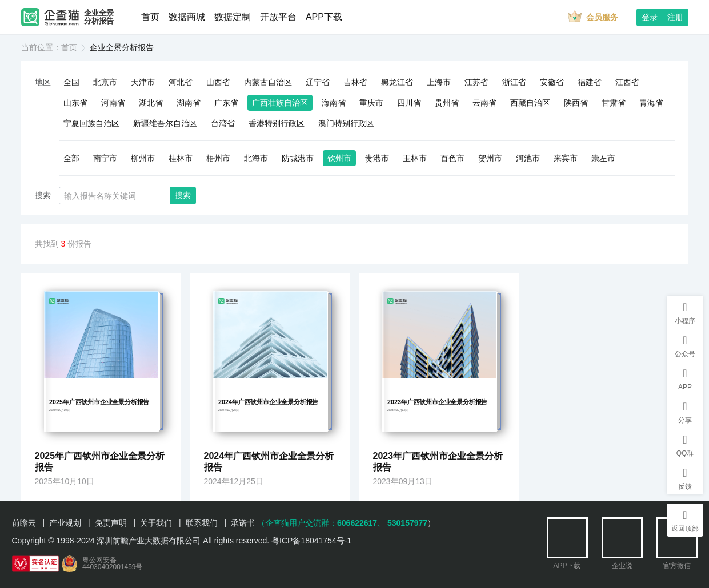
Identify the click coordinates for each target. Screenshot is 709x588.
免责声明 (111, 523)
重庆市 (371, 103)
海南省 (334, 103)
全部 (71, 158)
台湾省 (223, 123)
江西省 (627, 82)
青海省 (651, 103)
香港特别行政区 (277, 123)
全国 (71, 82)
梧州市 (218, 158)
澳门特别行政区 (346, 123)
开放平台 (278, 17)
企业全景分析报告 (99, 17)
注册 (675, 17)
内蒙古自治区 (268, 82)
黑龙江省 (397, 82)
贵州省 (447, 103)
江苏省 (476, 82)
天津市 (143, 82)
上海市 (439, 82)
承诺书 (243, 523)
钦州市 (339, 158)
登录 (650, 17)
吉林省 (355, 82)
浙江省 (514, 82)
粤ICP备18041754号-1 (311, 541)
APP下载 (324, 17)
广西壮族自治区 (280, 103)
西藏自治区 (530, 103)
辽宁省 (318, 82)
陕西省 (576, 103)
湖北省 (151, 103)
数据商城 (187, 17)
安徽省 (552, 82)
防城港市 (298, 158)
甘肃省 (614, 103)
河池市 (528, 158)
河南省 (113, 103)
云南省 (484, 103)
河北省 (181, 82)
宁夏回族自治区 (91, 123)
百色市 (452, 158)
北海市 (256, 158)
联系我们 (202, 523)
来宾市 (566, 158)
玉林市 (415, 158)
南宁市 (105, 158)
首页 (150, 17)
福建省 (590, 82)
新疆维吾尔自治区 (165, 123)
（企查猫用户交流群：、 (321, 523)
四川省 (409, 103)
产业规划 (65, 523)
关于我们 (156, 523)
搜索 (183, 195)
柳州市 (143, 158)
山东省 (75, 103)
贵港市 (377, 158)
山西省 (218, 82)
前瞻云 (24, 523)
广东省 (226, 103)
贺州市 (490, 158)
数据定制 (233, 17)
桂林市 (181, 158)
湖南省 (189, 103)
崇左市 (603, 158)
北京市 (105, 82)
